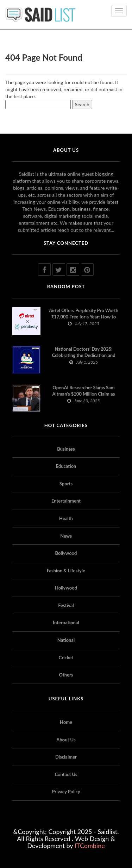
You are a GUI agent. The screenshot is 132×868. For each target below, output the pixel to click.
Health (66, 518)
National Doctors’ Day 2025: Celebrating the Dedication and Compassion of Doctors (83, 355)
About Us (66, 740)
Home (66, 722)
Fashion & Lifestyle (66, 571)
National (66, 640)
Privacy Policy (66, 792)
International (66, 623)
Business (66, 449)
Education (66, 466)
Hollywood (66, 588)
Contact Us (66, 774)
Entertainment (66, 501)
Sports (66, 484)
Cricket (66, 658)
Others (66, 675)
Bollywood (66, 553)
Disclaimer (66, 757)
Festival (66, 605)
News (66, 536)
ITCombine (90, 846)
